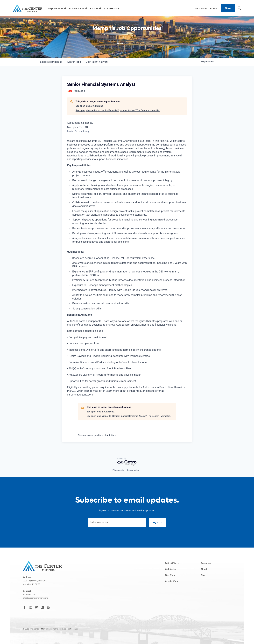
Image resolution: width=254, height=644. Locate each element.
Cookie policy (133, 470)
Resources (201, 8)
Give (228, 8)
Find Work (96, 8)
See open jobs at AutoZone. (90, 106)
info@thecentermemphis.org (35, 598)
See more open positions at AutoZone (97, 435)
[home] (28, 8)
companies (51, 62)
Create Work (112, 8)
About (214, 8)
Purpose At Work (57, 8)
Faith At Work (172, 563)
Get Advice (171, 570)
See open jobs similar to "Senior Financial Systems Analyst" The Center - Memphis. (118, 110)
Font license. (72, 629)
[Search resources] (239, 8)
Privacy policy (119, 470)
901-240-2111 (29, 595)
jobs (74, 62)
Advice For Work (78, 8)
